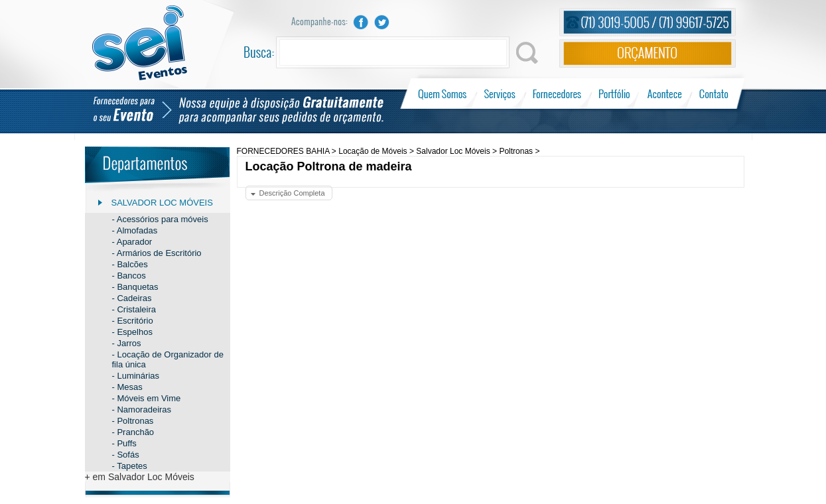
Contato (714, 94)
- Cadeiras (132, 298)
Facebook (361, 22)
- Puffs (124, 443)
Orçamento (648, 53)
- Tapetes (130, 466)
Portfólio (615, 94)
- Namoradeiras (142, 409)
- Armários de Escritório (157, 253)
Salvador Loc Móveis (162, 203)
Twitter (382, 22)
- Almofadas (135, 230)
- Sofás (126, 455)
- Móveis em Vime (147, 398)
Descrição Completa (292, 193)
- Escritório (133, 321)
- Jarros (127, 343)
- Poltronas (133, 421)
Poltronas (516, 151)
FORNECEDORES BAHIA (283, 151)
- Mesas (127, 387)
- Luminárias (136, 376)
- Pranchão (133, 432)
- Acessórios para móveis (160, 219)
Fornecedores (557, 94)
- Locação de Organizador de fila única (168, 359)
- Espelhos (132, 332)
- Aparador (132, 242)
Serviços (500, 94)
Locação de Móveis (373, 151)
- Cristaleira (134, 309)
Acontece (665, 94)
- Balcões (130, 264)
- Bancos (129, 276)
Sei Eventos (140, 43)
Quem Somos (444, 94)
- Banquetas (135, 287)
